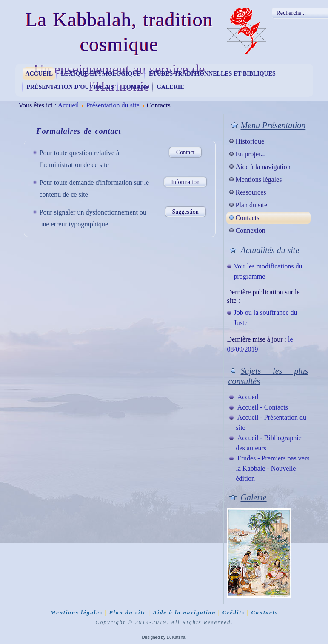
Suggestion (185, 212)
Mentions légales (259, 179)
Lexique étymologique (101, 74)
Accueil (39, 74)
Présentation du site (113, 105)
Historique (250, 141)
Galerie (170, 87)
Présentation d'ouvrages (70, 87)
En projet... (251, 154)
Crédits (234, 612)
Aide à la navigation (263, 167)
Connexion (251, 230)
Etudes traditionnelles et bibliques (212, 74)
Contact (185, 152)
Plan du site (252, 205)
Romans (135, 87)
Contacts (248, 218)
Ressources (251, 192)
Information (185, 182)
